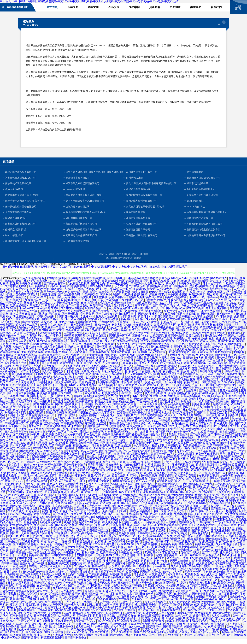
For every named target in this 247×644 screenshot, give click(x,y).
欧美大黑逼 (105, 393)
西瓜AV (188, 412)
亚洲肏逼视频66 (56, 283)
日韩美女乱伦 (206, 371)
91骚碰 (62, 390)
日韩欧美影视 (208, 387)
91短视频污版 (88, 604)
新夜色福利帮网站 (51, 527)
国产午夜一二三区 (55, 371)
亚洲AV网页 (76, 431)
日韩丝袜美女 (133, 618)
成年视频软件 (183, 596)
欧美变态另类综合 (121, 555)
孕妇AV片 (170, 464)
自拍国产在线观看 (44, 453)
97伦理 (139, 557)
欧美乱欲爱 (192, 579)
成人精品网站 (220, 492)
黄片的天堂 (82, 574)
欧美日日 (187, 530)
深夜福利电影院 (107, 604)
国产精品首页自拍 (187, 511)
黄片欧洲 (106, 299)
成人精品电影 (108, 461)
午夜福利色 (80, 481)
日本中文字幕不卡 (214, 288)
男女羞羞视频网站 (217, 313)
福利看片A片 (93, 398)
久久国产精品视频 (120, 332)
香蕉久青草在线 (229, 442)
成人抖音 (225, 574)
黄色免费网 (105, 412)
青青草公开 (36, 431)
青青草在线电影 (139, 535)
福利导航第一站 (144, 599)
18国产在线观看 (182, 426)
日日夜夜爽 (96, 346)
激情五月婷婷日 (66, 453)
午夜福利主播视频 (128, 346)
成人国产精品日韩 (30, 363)
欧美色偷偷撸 (235, 632)
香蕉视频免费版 (112, 527)
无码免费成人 (44, 379)
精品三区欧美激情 (52, 643)
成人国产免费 (111, 335)
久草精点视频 (171, 382)
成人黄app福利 (85, 632)
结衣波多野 (238, 374)
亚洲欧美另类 (231, 420)
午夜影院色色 (183, 533)
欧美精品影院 (85, 406)
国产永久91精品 (152, 335)
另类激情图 (73, 544)
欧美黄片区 (73, 456)
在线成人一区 (209, 579)
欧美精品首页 (220, 629)
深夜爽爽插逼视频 (154, 497)
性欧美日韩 (222, 475)
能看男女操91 (167, 363)
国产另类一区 (210, 585)
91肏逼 (199, 363)
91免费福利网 (127, 538)
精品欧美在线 (79, 346)
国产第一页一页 (155, 313)
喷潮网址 (180, 352)
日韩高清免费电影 (163, 552)
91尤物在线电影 (221, 472)
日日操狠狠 (86, 409)
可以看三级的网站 (191, 560)
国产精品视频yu (174, 453)
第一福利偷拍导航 (23, 379)
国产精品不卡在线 (175, 415)
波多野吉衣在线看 (216, 305)
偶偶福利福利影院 (144, 294)
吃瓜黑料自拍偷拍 (69, 305)
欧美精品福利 (135, 415)
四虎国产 (187, 640)
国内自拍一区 (86, 563)
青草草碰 (67, 514)
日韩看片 (45, 316)
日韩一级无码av (226, 363)
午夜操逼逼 (24, 453)
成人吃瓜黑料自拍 (156, 398)
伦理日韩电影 (122, 297)
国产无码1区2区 (109, 607)
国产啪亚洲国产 (187, 316)
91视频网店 (189, 423)
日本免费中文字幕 (43, 409)
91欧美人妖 (62, 349)
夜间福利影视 (90, 308)
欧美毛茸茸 (102, 640)
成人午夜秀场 (54, 341)
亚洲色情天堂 (16, 420)
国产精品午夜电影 (68, 308)
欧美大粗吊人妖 (122, 330)
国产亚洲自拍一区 (226, 360)
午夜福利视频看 (153, 541)
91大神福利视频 (44, 566)
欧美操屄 (184, 448)
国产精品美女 (143, 442)
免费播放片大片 (97, 533)
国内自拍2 (65, 481)
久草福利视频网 (200, 338)
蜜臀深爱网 (166, 481)
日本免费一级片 (91, 368)
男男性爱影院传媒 (51, 338)
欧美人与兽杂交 (34, 470)
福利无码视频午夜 (183, 417)
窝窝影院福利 (203, 618)
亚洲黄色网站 (161, 538)
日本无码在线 (220, 431)
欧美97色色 (101, 379)
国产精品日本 (63, 423)
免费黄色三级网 (185, 459)
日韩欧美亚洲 (182, 546)
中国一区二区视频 (203, 390)
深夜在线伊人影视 (161, 533)
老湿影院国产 (40, 461)
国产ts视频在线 (83, 588)
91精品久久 (218, 335)
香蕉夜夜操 (87, 577)
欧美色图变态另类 (172, 379)
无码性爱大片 (64, 626)
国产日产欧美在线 (53, 544)
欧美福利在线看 (10, 357)
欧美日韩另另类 (40, 294)
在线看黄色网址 (110, 508)
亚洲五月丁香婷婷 (170, 610)
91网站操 (16, 623)
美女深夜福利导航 (226, 582)
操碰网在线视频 (121, 357)
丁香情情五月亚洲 (150, 376)
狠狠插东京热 (67, 563)
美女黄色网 (136, 494)
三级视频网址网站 (193, 404)
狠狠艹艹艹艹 (234, 330)
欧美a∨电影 (219, 338)
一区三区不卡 (199, 478)
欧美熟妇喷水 (190, 360)
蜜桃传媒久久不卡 (45, 442)
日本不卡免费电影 (21, 450)
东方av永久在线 (225, 623)
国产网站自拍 (73, 522)
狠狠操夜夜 (137, 316)
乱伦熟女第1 (207, 497)
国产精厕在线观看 (194, 324)
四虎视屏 (172, 527)
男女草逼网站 (231, 316)
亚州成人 (119, 390)
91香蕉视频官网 (42, 505)
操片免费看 (55, 618)
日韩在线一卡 (147, 525)
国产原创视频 (70, 319)
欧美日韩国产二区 (121, 371)
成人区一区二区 (174, 327)
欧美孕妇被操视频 (31, 288)
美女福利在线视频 (198, 629)
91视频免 (207, 489)
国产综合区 (187, 604)
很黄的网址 (159, 450)
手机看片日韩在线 (68, 500)
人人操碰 (39, 552)
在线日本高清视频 (69, 335)
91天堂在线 (101, 302)
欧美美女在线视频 (85, 393)
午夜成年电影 (201, 431)
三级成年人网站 (195, 634)
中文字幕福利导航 (206, 456)
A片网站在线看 (126, 549)
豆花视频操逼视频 (194, 544)
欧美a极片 (127, 324)
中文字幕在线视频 (203, 321)
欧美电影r (224, 406)
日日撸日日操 (135, 467)
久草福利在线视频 (189, 330)
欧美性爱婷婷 (158, 434)
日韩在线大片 (67, 494)
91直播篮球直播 (181, 286)
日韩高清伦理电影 (113, 286)
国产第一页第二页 (231, 299)
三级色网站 (69, 365)
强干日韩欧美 (128, 321)
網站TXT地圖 (123, 259)
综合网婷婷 (75, 283)
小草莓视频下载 (20, 401)
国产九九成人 (61, 519)
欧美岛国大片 (189, 406)
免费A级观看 (195, 352)
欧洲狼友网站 (180, 338)
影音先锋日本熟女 (133, 387)
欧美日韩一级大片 (68, 321)
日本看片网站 (134, 423)
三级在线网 (151, 363)
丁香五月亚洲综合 (138, 596)
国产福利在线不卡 (137, 385)
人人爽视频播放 (117, 409)
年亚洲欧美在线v (62, 316)
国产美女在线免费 (96, 332)
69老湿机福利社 (155, 590)
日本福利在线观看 (103, 450)
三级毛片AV (79, 568)
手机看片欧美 (180, 514)
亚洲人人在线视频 (107, 321)
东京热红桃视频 (49, 514)
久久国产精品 (31, 555)
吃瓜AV (29, 481)
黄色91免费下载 (99, 525)
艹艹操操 (124, 604)
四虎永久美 (116, 453)
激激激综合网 (236, 478)
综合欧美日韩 (95, 415)
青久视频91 (98, 618)
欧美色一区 (135, 409)
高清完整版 (218, 533)
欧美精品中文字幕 (82, 538)
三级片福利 (109, 511)
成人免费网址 (154, 467)
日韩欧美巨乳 (126, 588)
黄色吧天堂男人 (190, 557)
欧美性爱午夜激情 (58, 404)
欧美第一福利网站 (16, 417)
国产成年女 (226, 579)
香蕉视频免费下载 (81, 434)
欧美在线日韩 (202, 486)
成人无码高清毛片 (120, 574)
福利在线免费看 (226, 607)
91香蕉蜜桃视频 (178, 299)
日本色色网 (141, 579)
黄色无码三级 (149, 481)
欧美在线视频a (19, 310)
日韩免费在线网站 (16, 475)
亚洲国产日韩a (112, 566)
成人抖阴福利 (119, 632)
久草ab (67, 618)
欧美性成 (227, 448)
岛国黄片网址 (25, 563)
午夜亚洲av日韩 (231, 560)
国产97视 (126, 294)
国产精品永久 (219, 514)
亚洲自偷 (154, 379)
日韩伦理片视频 (195, 601)
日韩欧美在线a (66, 541)
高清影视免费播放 (163, 332)
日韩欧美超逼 (212, 420)
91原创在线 (11, 546)
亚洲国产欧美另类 (232, 461)
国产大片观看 (37, 404)
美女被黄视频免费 (137, 483)
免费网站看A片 (235, 505)
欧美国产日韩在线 (116, 456)
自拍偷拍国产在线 (101, 291)
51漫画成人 (163, 505)
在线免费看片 (182, 599)
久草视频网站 (217, 632)
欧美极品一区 (43, 535)
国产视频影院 (24, 535)
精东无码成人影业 (77, 637)
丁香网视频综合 (199, 538)
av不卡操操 (102, 632)
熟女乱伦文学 (190, 376)
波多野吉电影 (201, 533)
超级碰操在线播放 (36, 319)
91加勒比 (241, 481)
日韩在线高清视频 (162, 352)
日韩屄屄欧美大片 (187, 346)
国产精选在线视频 (124, 514)
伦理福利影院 (95, 324)
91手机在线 (234, 338)
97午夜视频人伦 (150, 508)
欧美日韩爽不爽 (102, 514)
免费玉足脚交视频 (30, 459)
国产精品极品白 (192, 615)
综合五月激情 (231, 500)
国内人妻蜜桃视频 (200, 588)
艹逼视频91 (62, 538)
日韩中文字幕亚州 (21, 390)
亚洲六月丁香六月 (201, 428)
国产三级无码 (100, 629)
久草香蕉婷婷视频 (114, 582)
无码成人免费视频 (155, 500)
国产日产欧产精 (173, 632)
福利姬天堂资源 (201, 566)
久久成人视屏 (93, 338)
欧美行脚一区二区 (186, 437)
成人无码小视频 (145, 486)
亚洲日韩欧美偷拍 (214, 577)
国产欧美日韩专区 (208, 461)
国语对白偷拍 (34, 492)
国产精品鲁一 (237, 349)
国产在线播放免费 (69, 299)
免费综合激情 (194, 500)
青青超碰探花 (24, 442)
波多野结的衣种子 (79, 371)
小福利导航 (15, 582)
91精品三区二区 (60, 324)
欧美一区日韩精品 (132, 590)
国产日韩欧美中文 (76, 643)
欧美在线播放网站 (75, 612)
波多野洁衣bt (9, 522)
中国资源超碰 (180, 538)
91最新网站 (117, 385)
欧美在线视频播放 (180, 535)
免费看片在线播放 (184, 568)
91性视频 (16, 555)
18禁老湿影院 (238, 503)
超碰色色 (50, 541)
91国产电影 (85, 453)
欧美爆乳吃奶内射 (25, 500)
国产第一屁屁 (122, 585)
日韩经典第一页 (15, 428)
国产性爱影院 (96, 470)
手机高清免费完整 (179, 409)
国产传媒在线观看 (224, 346)
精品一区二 (228, 467)
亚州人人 (118, 434)
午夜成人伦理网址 (43, 634)
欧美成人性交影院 (202, 475)
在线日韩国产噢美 (43, 508)
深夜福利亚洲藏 (218, 368)
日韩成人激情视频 (138, 338)
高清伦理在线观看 (134, 612)
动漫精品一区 (49, 546)
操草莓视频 (99, 571)
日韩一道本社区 (44, 626)
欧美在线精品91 (200, 472)
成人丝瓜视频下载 (227, 549)
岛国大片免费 (124, 599)
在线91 (41, 590)
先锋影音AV (67, 585)
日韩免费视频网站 (167, 371)
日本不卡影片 (217, 626)
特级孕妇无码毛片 (32, 343)
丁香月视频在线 (105, 560)
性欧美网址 (7, 535)
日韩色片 (37, 541)
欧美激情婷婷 (56, 415)
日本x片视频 (109, 623)
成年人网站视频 (191, 401)
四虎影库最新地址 (143, 585)
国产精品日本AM (52, 582)
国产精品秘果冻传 (104, 505)
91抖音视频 (20, 503)
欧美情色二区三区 (133, 305)
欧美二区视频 (77, 461)
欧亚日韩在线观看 (107, 294)
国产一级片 (238, 456)
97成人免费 (223, 497)
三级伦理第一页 (204, 555)
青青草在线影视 (221, 415)
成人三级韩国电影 (146, 610)
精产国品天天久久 (114, 338)
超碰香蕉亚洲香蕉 (75, 341)
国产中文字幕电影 (72, 313)
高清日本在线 (217, 379)
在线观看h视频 (211, 467)
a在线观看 (160, 357)
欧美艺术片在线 (153, 302)
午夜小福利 (223, 286)
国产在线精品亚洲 (165, 574)
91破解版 (100, 409)
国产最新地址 (153, 494)
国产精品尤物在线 (228, 596)
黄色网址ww (24, 505)
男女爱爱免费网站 (99, 486)
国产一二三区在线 (77, 310)
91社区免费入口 (112, 376)
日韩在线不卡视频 (107, 610)
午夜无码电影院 (172, 412)
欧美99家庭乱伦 (204, 549)
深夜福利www (209, 593)
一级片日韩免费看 (175, 541)
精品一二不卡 (183, 486)
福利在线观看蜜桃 (126, 319)
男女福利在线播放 (211, 354)
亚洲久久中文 (43, 640)
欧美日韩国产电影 (101, 310)
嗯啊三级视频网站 (177, 291)
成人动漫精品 (163, 426)
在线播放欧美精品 (11, 464)
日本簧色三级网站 (174, 494)
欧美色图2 (132, 577)
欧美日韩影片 (54, 607)
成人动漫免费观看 (11, 308)
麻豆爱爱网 (174, 423)
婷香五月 (147, 566)
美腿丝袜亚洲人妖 (178, 478)
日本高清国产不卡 (16, 437)
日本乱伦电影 (227, 593)
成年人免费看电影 (216, 382)
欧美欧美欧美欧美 (207, 604)
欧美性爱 (160, 475)
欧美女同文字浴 (165, 511)
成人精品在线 (205, 568)
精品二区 (191, 453)
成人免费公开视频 (174, 335)
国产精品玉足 (150, 489)
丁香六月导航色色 (222, 590)
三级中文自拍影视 (61, 560)
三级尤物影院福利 (203, 374)
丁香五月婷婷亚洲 (97, 385)
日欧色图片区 (64, 401)
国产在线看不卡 (230, 459)
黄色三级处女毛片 (60, 302)
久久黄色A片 (141, 352)
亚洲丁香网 (233, 439)
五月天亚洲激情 (221, 535)
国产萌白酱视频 (143, 478)
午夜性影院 (186, 549)
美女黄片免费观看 (35, 618)
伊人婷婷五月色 (145, 505)
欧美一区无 (168, 354)
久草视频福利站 (41, 382)
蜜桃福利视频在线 (76, 492)
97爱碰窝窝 (176, 601)
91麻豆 (15, 456)
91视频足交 (175, 450)
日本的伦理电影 (36, 604)
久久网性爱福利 (194, 305)
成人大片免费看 (131, 544)
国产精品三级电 (73, 338)
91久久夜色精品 (20, 349)
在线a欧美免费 (191, 467)
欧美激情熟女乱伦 (21, 530)
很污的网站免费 (15, 396)
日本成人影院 (228, 437)
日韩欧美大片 (133, 453)
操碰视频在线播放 (164, 346)
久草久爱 (77, 519)
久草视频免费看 (141, 629)
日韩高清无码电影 (43, 349)
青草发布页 (205, 423)
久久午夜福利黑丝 (69, 557)
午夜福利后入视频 (122, 530)
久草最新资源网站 (119, 437)
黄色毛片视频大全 (156, 387)
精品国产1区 (130, 571)
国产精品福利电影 (140, 456)
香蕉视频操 (127, 610)
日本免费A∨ (224, 398)
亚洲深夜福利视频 (109, 387)
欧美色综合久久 (214, 352)
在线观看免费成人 (221, 294)
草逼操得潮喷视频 (202, 310)
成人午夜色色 (196, 541)
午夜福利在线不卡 (227, 610)
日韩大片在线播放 (148, 354)
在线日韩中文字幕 (50, 511)
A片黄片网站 (8, 376)
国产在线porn (167, 618)
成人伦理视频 (235, 335)
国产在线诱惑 (198, 439)
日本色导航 (73, 376)
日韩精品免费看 (160, 286)
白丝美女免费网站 (73, 552)
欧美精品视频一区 (195, 450)
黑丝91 (133, 525)
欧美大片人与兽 (136, 390)
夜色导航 (119, 393)
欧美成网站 (239, 470)
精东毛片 (64, 330)
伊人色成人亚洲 (173, 612)
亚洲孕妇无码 (13, 489)
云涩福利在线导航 (55, 431)
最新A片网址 (127, 360)
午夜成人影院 (49, 483)
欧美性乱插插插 (55, 310)
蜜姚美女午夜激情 (67, 577)
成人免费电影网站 (45, 335)
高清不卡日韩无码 (145, 530)
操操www (212, 302)
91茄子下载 (227, 481)
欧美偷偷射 (14, 585)
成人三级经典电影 (138, 459)
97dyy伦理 (80, 486)
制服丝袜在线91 (11, 483)
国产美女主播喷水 (55, 288)
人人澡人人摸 (205, 582)
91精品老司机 (183, 621)
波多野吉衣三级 (97, 341)
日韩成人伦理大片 (11, 481)
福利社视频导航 (20, 461)
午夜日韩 (5, 335)
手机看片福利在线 (97, 552)
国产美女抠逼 (82, 571)
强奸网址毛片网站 (26, 360)
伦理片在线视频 (116, 459)
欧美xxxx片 (32, 494)
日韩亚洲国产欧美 (132, 607)
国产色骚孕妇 (50, 368)
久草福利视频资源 (180, 398)
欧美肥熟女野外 (204, 426)
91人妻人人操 (220, 566)
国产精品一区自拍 (11, 338)
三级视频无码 (129, 368)
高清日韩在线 (145, 560)
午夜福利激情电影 (121, 579)
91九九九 (16, 305)
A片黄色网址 (55, 475)
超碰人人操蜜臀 (168, 637)
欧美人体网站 (150, 283)
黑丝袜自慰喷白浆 (163, 629)
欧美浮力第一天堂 (166, 288)
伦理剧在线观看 (84, 560)
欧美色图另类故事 (13, 494)
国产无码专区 (228, 585)
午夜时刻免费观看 (125, 615)
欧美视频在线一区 (36, 629)
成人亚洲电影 (179, 571)
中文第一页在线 (11, 643)
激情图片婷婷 (180, 297)
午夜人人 (69, 607)
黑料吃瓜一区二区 (43, 401)
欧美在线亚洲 (124, 450)
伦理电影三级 (81, 423)
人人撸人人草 (165, 525)
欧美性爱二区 (96, 568)
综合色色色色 (64, 588)
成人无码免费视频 (105, 588)
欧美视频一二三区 (54, 332)
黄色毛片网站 (100, 371)
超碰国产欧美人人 (196, 632)
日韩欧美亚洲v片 (156, 305)
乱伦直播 (102, 352)
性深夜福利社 (99, 574)
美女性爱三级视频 (34, 489)
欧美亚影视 (126, 557)
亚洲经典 (222, 343)
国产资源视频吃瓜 (34, 283)
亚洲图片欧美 (124, 404)
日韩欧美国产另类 (73, 385)
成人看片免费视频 (188, 354)
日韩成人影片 (24, 626)
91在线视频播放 (204, 412)
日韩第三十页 (90, 599)
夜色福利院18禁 (128, 511)
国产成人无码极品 (209, 637)
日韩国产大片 (111, 601)
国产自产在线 (34, 637)
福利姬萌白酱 (223, 568)
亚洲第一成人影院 (146, 324)
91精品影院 (157, 341)
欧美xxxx (205, 346)
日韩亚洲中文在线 (142, 288)
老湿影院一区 (160, 360)
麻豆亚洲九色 (107, 549)
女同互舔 (37, 297)
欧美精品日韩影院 (149, 621)
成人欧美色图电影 (53, 376)
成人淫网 (185, 374)
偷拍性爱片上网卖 (37, 324)
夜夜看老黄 (7, 360)
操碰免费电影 (154, 316)
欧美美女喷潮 (212, 500)
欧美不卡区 (188, 461)
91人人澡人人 (89, 489)
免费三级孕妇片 (113, 464)
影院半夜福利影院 (95, 283)
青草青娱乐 (105, 297)
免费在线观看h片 (105, 349)
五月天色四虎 (201, 492)
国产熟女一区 (154, 464)
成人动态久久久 (11, 327)
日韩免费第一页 (11, 544)
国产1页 (195, 519)
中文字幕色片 (142, 450)
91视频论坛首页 (20, 426)
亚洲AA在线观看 (102, 615)
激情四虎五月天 (54, 456)
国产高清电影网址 (198, 590)
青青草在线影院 (26, 596)
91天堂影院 (237, 313)
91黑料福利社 (61, 346)
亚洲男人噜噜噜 (179, 566)
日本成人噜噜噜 (224, 428)
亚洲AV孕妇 (52, 428)
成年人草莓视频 (130, 489)
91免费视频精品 (65, 508)
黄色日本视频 (90, 544)
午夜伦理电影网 (200, 464)
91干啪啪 (225, 470)
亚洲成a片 (121, 516)
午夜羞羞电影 (19, 533)
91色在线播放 (46, 577)
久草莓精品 (100, 453)
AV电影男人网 (67, 621)
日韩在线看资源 (100, 316)
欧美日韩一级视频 (32, 607)
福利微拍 (101, 563)
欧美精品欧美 (169, 549)
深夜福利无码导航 (236, 541)
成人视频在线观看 (75, 363)
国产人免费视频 (82, 302)
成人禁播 (183, 464)
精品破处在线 (81, 450)
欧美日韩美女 (9, 316)
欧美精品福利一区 (130, 623)
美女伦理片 (16, 470)
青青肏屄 (40, 415)
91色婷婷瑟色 (90, 299)
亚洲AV (135, 481)
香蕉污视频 (125, 475)
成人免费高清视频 (171, 368)
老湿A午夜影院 (104, 593)
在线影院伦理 (49, 494)
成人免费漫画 (103, 434)
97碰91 (57, 365)
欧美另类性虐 (151, 634)
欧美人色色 (117, 354)
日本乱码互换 (9, 459)
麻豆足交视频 (135, 431)
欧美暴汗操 (44, 393)
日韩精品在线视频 (224, 291)
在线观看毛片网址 (205, 530)
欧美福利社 (195, 623)
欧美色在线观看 (201, 409)
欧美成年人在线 (75, 610)
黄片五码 (160, 478)
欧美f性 (118, 503)
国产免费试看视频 (152, 420)
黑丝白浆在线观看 (95, 401)
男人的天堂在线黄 (178, 563)
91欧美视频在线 (208, 437)
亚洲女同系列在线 (156, 431)
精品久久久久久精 (130, 497)
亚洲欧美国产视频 (16, 368)
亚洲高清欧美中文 (159, 470)
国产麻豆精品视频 (97, 579)
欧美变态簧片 (111, 398)
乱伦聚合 (92, 461)
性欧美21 (18, 492)
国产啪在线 (30, 623)
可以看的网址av (142, 357)
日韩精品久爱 (218, 478)
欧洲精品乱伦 (88, 387)
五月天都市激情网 (170, 544)
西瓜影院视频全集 (208, 445)
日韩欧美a (173, 497)
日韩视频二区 (31, 585)
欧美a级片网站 (31, 544)
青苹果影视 (87, 319)
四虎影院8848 (153, 557)
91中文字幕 (8, 505)
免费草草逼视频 (72, 623)
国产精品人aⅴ (201, 535)
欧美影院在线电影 (160, 568)
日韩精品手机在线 (99, 481)
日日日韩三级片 (26, 445)
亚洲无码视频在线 (183, 470)
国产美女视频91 (193, 393)
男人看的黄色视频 (217, 634)
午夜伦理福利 (228, 302)
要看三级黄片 (205, 525)
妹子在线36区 (227, 387)
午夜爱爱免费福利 (147, 365)
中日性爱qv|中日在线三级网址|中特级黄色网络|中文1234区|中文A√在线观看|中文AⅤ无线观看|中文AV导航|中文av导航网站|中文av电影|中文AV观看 (88, 272)
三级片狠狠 (55, 533)
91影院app (150, 445)
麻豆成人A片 (48, 308)
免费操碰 (108, 516)
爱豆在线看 (86, 530)
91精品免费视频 (26, 590)
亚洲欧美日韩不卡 (198, 516)
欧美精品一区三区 (216, 393)
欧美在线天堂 (120, 481)
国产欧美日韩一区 (56, 503)
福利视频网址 (155, 291)
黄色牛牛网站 (68, 327)
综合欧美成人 (16, 516)
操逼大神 (74, 352)
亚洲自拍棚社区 (36, 396)
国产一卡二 (17, 385)
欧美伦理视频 (48, 299)
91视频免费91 (176, 500)
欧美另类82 (124, 349)
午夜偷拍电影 (16, 497)
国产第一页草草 (20, 538)
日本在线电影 (92, 439)
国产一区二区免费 (111, 374)
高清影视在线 (62, 379)
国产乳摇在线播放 (213, 330)
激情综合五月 (78, 472)
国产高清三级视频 (62, 294)
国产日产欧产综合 (154, 472)
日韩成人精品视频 (220, 483)
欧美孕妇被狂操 (38, 560)
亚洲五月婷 (156, 319)
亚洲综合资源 (191, 610)
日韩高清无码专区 (141, 448)
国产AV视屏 (54, 590)
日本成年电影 (34, 352)
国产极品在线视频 (67, 530)
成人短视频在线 (176, 590)
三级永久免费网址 (204, 596)
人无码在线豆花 (79, 357)
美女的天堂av (114, 470)
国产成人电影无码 (90, 445)
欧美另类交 (78, 324)
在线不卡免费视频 (227, 371)
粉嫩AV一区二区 (115, 415)
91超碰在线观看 (210, 511)
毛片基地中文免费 (132, 601)
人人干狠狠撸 (36, 434)
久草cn (180, 396)
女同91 (91, 610)
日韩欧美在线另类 (28, 601)
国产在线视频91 (208, 396)
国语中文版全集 (71, 459)
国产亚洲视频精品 (27, 527)
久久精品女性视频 (79, 288)
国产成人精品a (226, 434)
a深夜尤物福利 (46, 321)
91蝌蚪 (152, 503)
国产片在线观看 (34, 612)
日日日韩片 (88, 352)
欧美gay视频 (72, 582)
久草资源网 (57, 610)
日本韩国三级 (152, 382)
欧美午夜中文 (138, 417)
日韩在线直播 (13, 577)
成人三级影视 (16, 324)
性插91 (17, 549)
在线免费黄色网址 (48, 398)
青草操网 (85, 615)
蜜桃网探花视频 (91, 343)
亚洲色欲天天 (21, 508)
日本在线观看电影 (123, 486)
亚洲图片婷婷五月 (59, 568)
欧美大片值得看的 (169, 404)
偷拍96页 (55, 385)
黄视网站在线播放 (203, 398)
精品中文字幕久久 (109, 626)
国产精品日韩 (31, 643)
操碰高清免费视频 (114, 439)
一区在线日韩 (45, 445)
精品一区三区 (224, 412)
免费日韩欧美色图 (167, 560)
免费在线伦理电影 (30, 332)
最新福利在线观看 (42, 423)
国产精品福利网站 (126, 593)
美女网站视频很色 (37, 610)
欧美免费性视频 (57, 396)
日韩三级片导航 (234, 354)
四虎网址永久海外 (109, 382)
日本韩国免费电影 (178, 472)
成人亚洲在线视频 (56, 352)
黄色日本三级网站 (171, 365)
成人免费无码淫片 (49, 623)
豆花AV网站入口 (49, 354)
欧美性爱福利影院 (155, 409)
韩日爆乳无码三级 (113, 519)
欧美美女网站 (216, 505)
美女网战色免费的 (120, 313)
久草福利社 (181, 519)
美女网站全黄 (165, 486)
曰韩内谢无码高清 (217, 601)
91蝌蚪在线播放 (118, 533)
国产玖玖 (119, 577)
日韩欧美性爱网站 (179, 357)
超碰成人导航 (103, 406)
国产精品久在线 (222, 527)
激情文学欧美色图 (180, 492)
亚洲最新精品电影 (214, 401)
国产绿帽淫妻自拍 (145, 404)
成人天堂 (210, 434)
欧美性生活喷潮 (45, 420)
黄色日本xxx (146, 321)
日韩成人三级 (197, 302)
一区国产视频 (148, 593)
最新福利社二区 (99, 354)
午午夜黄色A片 (32, 305)
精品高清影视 (158, 483)
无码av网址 (125, 461)
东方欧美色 (158, 563)
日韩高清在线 (232, 376)
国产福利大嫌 (32, 582)
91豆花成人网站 (105, 404)
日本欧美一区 (225, 319)
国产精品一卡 (67, 442)
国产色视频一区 (160, 604)
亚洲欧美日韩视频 (45, 412)
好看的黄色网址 (174, 319)
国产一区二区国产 (24, 467)
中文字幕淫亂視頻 (143, 437)
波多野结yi (8, 478)
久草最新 (6, 508)
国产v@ (143, 319)
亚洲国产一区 (102, 478)
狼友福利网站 (154, 415)
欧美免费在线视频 (82, 634)
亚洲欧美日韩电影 (59, 291)
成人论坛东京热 (73, 286)
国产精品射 (30, 511)
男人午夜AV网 (74, 439)
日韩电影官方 (109, 497)
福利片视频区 (24, 519)
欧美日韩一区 (109, 557)
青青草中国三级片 (58, 434)
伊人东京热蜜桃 (91, 335)
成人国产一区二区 (74, 590)
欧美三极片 (12, 343)
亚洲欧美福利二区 (76, 555)
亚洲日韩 (141, 492)
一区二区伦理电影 (29, 376)
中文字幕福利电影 (111, 612)
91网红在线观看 (68, 412)
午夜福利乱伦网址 (200, 571)
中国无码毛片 (119, 535)
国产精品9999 (219, 283)
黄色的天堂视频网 (164, 456)
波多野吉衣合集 (231, 385)
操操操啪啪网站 (62, 525)
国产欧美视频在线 (37, 486)
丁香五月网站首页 (226, 310)
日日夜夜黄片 (95, 590)
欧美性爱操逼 (27, 615)
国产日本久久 (125, 492)
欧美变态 (21, 302)
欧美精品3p (146, 426)
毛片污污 (181, 588)
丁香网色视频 (45, 387)
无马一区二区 (169, 522)
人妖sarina (77, 426)
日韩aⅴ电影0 (103, 330)
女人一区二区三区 (88, 541)
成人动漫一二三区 (27, 330)
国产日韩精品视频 (217, 544)
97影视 (226, 637)
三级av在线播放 (229, 396)
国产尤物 (234, 382)
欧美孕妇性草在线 (190, 288)
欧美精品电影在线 (169, 530)
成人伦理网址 (116, 283)
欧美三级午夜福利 (211, 332)
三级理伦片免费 (221, 486)
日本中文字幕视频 (210, 316)
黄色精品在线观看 (192, 382)
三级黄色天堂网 (223, 571)
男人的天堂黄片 (114, 483)
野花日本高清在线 (104, 621)
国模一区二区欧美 (195, 612)
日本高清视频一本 (82, 330)
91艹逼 (123, 494)
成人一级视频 (43, 406)
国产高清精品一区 (21, 557)
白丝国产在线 (107, 327)
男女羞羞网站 (82, 514)
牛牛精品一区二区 (130, 541)
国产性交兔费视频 (204, 607)
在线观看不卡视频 (135, 503)
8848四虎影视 (224, 321)
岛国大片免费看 (28, 599)
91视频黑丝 (198, 503)
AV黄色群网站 (117, 546)
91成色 (30, 420)
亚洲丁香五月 (86, 365)
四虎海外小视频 (62, 640)
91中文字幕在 (133, 472)
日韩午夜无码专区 (50, 360)
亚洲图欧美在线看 (90, 566)
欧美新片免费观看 (48, 313)
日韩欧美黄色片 (165, 321)
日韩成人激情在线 (16, 286)
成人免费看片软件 (72, 374)
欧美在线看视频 (171, 615)
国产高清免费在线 (92, 483)
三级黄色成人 (107, 420)
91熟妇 (9, 500)
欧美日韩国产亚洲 (161, 343)
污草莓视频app (160, 571)
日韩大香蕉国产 (54, 343)
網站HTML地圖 (140, 259)
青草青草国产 (143, 310)
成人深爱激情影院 (172, 634)
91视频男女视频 (208, 481)
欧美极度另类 (159, 535)
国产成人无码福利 (107, 494)
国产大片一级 (69, 464)
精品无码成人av (136, 582)
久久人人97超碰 (149, 368)
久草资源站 (7, 626)
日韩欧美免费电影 (224, 588)
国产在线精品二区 (74, 360)
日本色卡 (73, 390)
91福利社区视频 (190, 585)
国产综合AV (94, 511)
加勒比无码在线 (54, 637)
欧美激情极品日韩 (154, 623)
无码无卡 (224, 456)
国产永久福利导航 (198, 494)
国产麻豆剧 (208, 319)
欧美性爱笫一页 (70, 368)
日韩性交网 (11, 371)
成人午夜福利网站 (32, 341)
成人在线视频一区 (87, 607)
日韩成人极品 (92, 286)
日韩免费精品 (51, 459)
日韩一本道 (160, 516)
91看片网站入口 (185, 525)
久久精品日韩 (140, 604)
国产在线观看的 (223, 618)
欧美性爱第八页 (52, 363)
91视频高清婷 (117, 563)
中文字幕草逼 (83, 505)
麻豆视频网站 (158, 299)
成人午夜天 (68, 354)
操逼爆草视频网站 (148, 308)
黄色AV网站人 (118, 302)
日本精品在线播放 (83, 546)
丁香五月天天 (171, 557)
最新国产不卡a (18, 431)
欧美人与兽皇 (211, 448)
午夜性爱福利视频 (203, 343)
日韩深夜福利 (37, 475)
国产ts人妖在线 (236, 612)
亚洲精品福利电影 (151, 577)
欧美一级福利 (89, 500)
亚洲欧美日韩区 (153, 453)
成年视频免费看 (59, 448)
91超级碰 (196, 448)
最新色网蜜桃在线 (27, 514)
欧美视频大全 (212, 560)
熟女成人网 (31, 308)
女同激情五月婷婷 (43, 588)
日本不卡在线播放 (216, 349)
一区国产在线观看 (145, 555)
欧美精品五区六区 (165, 330)
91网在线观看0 (233, 297)
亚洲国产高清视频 (235, 332)
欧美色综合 (208, 610)
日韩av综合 (139, 428)
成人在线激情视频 (51, 522)
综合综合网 (192, 327)
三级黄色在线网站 (155, 393)
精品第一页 (107, 308)
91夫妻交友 (54, 552)
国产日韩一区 (216, 439)
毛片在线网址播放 (119, 401)
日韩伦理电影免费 (106, 634)
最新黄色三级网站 (52, 549)
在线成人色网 (31, 483)
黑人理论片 (187, 308)
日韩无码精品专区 (164, 442)
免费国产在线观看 (90, 527)
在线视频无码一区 (18, 423)
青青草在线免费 (99, 637)
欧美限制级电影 (22, 335)
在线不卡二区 (120, 316)
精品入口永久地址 (64, 382)
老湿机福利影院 (30, 546)
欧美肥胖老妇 (134, 393)
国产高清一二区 (122, 478)
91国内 (78, 401)
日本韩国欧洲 (115, 618)
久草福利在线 (188, 371)
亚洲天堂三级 (176, 434)
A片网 (175, 604)
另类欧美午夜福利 (31, 371)
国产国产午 (155, 632)
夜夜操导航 (191, 387)
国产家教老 (81, 525)
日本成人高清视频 (106, 538)
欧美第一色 (154, 612)
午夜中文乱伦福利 (114, 445)
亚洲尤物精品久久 (19, 593)
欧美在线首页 (80, 291)
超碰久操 (145, 571)
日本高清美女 (45, 615)
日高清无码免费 (109, 500)
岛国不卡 (118, 299)
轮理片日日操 (141, 297)
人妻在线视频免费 (168, 461)
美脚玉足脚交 (118, 552)
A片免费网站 (195, 349)
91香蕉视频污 (75, 332)
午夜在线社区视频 (45, 557)
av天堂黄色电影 (17, 346)
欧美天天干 (172, 420)
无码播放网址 (119, 525)
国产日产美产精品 (164, 310)
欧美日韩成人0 (142, 332)
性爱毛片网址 (92, 519)
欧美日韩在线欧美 (195, 368)
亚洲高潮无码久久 (222, 494)
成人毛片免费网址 (165, 448)
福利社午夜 (161, 566)
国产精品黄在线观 (32, 456)
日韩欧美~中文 (38, 302)
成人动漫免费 (88, 412)
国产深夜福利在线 (131, 500)
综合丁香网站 (80, 437)
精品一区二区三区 (139, 552)
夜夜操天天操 (188, 637)
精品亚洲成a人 (38, 533)
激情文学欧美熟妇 (57, 417)
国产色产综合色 (54, 297)
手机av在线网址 (119, 629)
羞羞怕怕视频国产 (128, 420)
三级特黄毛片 (19, 571)
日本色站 (69, 533)
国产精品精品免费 (52, 555)
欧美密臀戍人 (43, 519)
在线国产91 (98, 423)
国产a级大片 (164, 294)
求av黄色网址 (238, 566)
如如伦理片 (23, 478)
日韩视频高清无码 (72, 428)
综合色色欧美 (49, 585)
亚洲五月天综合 (207, 453)
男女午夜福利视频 (87, 585)
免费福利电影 (43, 525)
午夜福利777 (36, 503)
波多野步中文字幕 (170, 324)
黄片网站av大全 (123, 310)
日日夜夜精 (131, 376)
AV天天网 (80, 535)
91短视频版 (144, 514)
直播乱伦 (122, 417)
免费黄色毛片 (158, 401)
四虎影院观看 (34, 428)
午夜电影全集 (182, 343)
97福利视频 (134, 546)
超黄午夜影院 (235, 533)
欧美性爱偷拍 (216, 365)
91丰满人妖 (41, 450)
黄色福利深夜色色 (67, 566)
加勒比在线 (112, 590)
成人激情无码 (24, 406)
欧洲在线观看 (93, 431)
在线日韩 (70, 475)
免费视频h (106, 585)
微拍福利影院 (130, 522)
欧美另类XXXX (102, 396)
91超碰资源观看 (181, 390)
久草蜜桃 (101, 546)
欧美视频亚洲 (210, 574)
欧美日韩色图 (238, 324)
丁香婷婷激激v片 (148, 406)
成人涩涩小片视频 (61, 486)
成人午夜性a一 (169, 308)
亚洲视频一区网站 (120, 341)
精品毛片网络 (159, 439)
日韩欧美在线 (27, 313)
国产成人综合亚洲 (184, 385)
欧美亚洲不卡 (197, 299)
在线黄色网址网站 (190, 522)
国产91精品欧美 (176, 313)
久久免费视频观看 (127, 426)
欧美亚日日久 (51, 374)
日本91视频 (17, 319)
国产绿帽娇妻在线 (16, 291)
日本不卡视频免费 (45, 621)
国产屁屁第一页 (15, 637)
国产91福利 (39, 568)
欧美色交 (10, 453)
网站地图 (182, 272)
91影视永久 (20, 434)
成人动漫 (99, 448)
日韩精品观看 (133, 374)
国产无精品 (94, 601)
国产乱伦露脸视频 (67, 409)
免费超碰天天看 (44, 530)
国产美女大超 (151, 374)
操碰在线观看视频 (136, 470)
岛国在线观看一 (189, 527)
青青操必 (224, 530)
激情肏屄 (174, 401)
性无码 (14, 288)
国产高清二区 (59, 601)
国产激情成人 (184, 555)
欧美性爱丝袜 (89, 390)
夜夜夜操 (208, 623)
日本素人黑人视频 (19, 588)
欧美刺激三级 (169, 374)
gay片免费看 (66, 574)
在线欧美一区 (66, 632)
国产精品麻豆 (189, 497)
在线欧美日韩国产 (231, 327)
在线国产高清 (196, 313)
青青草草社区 (54, 612)
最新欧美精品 (200, 357)
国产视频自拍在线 (90, 464)
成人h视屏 (183, 310)
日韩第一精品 (10, 568)
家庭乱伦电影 (93, 596)
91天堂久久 (180, 294)
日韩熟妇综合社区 (216, 341)
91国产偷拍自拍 (127, 621)
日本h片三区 (76, 497)
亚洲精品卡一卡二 (196, 379)
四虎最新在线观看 (24, 321)
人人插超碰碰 (111, 368)
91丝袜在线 (228, 511)
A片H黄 (81, 533)
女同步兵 (239, 357)
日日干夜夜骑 (19, 560)
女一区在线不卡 (26, 393)
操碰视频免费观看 (21, 566)
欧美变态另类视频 (137, 434)
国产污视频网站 (116, 568)
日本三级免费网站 (117, 448)
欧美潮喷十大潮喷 (61, 571)
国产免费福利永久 (159, 417)
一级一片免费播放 (161, 385)
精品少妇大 (113, 522)
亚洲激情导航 (95, 360)
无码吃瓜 (119, 291)
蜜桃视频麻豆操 (237, 640)
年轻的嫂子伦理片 (187, 593)
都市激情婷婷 (227, 453)
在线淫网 (191, 396)
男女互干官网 (19, 365)
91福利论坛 (201, 640)
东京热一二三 (138, 632)
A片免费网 (176, 387)
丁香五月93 (108, 492)
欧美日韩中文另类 (48, 464)
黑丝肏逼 (90, 426)
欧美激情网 (233, 379)
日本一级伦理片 (66, 420)
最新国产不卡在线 (155, 423)
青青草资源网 (81, 618)
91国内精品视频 (87, 327)
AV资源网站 (70, 604)
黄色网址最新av (143, 475)
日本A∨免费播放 (132, 382)
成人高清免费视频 (186, 481)
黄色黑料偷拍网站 (56, 357)
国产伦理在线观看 (64, 406)
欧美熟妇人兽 (166, 555)
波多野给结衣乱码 (201, 291)
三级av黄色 (116, 379)
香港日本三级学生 (207, 470)
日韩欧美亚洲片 (41, 593)
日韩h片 (210, 363)
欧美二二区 (92, 497)
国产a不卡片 (172, 640)
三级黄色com (140, 341)
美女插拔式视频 (143, 330)
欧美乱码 (185, 503)
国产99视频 (105, 390)
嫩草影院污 (222, 426)
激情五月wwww (14, 486)
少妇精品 (19, 352)
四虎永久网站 (169, 283)
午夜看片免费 (114, 472)
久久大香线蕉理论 (236, 519)
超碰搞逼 (232, 516)
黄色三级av (228, 552)
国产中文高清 (237, 305)
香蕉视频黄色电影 (32, 472)
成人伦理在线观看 (159, 428)
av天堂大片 (217, 516)
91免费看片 (11, 579)
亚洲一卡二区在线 (138, 563)
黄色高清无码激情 (27, 299)
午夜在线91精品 (82, 379)
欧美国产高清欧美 (156, 607)
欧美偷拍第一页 (69, 483)
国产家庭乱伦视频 (94, 522)
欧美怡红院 (73, 343)
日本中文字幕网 (109, 489)
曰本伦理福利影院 (114, 431)
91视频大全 (38, 439)
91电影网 (30, 464)
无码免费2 (111, 360)
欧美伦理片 (61, 478)
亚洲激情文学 (171, 582)
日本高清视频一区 (223, 464)
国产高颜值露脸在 (46, 563)
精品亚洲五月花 (218, 417)
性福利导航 (154, 582)
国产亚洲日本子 (143, 574)
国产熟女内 (98, 288)
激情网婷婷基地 (71, 599)
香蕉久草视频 (238, 492)
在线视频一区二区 (48, 596)
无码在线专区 (96, 472)
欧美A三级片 (29, 632)
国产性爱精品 (239, 475)
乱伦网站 (24, 634)
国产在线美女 (104, 319)
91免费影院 (70, 527)
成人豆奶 (110, 346)
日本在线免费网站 (164, 396)
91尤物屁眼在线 (29, 522)
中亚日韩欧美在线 (113, 343)
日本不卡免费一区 (45, 390)
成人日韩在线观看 (40, 346)
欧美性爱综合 (177, 516)
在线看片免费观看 (106, 475)
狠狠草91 (18, 629)
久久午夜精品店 (23, 415)
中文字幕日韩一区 (227, 599)
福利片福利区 (90, 557)
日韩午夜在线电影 (120, 428)
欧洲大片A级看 (151, 412)
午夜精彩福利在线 (220, 508)
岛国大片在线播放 (137, 343)
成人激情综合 (154, 327)
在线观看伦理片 (134, 464)
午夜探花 (205, 527)
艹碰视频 (65, 546)
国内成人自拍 (216, 612)
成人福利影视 (47, 632)
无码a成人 (114, 571)
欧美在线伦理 (195, 341)
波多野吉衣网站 (123, 442)
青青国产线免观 (91, 516)
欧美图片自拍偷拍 (114, 467)
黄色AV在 (233, 626)
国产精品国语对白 (171, 489)
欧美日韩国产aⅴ (131, 335)
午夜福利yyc (135, 445)
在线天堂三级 (49, 327)
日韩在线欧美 (14, 612)
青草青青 (134, 412)
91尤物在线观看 (85, 294)
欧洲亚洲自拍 (9, 634)
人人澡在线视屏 (221, 621)
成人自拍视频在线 (120, 352)
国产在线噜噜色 (125, 308)
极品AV (204, 283)
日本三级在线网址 (109, 305)
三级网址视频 (16, 604)
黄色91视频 (183, 321)
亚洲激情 (175, 360)
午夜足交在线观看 (32, 357)
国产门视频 (156, 640)
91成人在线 (137, 327)
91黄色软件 (81, 316)
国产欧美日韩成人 (203, 599)
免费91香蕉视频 (62, 393)
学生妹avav (87, 321)
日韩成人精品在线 (212, 519)
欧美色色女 (102, 530)
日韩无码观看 (185, 618)
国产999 (235, 431)
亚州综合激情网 (230, 557)
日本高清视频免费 (21, 640)
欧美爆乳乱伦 (224, 555)
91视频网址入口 (92, 467)
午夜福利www (166, 593)
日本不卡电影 (145, 588)
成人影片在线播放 (67, 387)
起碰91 (9, 354)
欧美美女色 (139, 349)
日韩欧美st (228, 522)
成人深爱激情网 (126, 560)
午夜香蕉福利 (58, 461)
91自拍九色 (178, 349)
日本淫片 (82, 354)
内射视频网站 (192, 489)
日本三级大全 (229, 404)
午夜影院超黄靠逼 (211, 376)
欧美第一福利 (73, 297)
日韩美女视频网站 (187, 552)
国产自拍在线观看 (221, 357)
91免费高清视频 (176, 623)
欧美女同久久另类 (220, 563)
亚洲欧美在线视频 (11, 618)
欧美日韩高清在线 (218, 450)
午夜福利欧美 (156, 527)
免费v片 (241, 623)
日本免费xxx (21, 294)
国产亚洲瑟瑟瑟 (169, 406)
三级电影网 (223, 374)
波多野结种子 (24, 525)
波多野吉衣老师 (91, 582)
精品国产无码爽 (158, 492)
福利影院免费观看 (67, 615)
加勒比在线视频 (168, 503)
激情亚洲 (6, 352)
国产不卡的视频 (189, 283)
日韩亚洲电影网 (175, 341)
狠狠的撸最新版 (110, 544)
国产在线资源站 (98, 555)
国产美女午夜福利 (187, 332)
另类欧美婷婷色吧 (81, 478)
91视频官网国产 (70, 516)
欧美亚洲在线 (199, 626)
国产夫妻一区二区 (56, 472)
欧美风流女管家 (20, 409)
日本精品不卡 (104, 577)
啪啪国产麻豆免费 (43, 538)
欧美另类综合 (55, 439)
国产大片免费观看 (67, 445)
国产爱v (146, 346)
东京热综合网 (131, 566)
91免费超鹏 (92, 374)
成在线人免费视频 (191, 420)
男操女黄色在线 (139, 533)
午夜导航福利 (176, 483)
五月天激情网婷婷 (136, 379)
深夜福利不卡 (77, 601)
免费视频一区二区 (98, 535)
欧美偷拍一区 (180, 428)
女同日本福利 (222, 423)
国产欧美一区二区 (149, 615)
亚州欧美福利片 (100, 357)
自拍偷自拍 (127, 365)
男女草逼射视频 (226, 546)
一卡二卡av (50, 305)
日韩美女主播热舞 (140, 516)
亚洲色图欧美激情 (75, 470)
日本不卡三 (54, 604)
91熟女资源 (215, 297)
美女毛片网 (107, 599)
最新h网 (131, 354)
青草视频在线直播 (96, 428)
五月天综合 (62, 634)
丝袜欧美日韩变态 (132, 398)
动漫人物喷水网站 (37, 385)
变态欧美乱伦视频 (56, 497)
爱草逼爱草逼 (195, 434)
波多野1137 (90, 549)
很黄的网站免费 (137, 568)
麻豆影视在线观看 (137, 286)
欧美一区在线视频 (207, 459)
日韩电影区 (29, 577)
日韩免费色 (150, 618)
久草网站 (123, 327)
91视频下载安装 (38, 571)
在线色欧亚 (120, 412)
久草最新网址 (98, 437)
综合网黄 (213, 299)
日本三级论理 (115, 423)
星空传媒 (25, 568)
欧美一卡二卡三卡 (26, 354)
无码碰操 (55, 319)
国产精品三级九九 (16, 404)
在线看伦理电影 (84, 640)
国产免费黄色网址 (148, 549)
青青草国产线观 (28, 316)
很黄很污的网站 (87, 420)
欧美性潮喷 (207, 360)
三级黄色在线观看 (81, 349)
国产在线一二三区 (72, 398)
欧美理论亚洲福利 (178, 626)
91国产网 (34, 368)
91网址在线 (33, 516)
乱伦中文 (94, 492)
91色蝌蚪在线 (48, 330)
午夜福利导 (175, 305)
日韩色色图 (143, 360)
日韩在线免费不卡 (21, 574)
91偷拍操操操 (96, 363)
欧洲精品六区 (164, 599)
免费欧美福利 (221, 409)
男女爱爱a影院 (115, 363)
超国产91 (201, 417)
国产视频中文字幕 (158, 349)
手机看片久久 (81, 629)
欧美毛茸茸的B (205, 308)
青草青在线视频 (26, 398)
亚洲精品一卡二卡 (107, 365)
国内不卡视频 (76, 579)
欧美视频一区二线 (158, 390)
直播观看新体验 (63, 505)
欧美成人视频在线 (176, 302)
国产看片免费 (31, 327)
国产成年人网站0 (42, 478)
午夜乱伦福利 (16, 610)
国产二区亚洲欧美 (231, 604)
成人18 (25, 448)
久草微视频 (144, 538)
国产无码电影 (21, 439)
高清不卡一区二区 (162, 459)
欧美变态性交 (185, 456)
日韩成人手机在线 (74, 511)
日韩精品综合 (143, 396)
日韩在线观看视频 (203, 286)
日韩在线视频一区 (82, 404)
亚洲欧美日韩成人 (21, 621)
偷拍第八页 (135, 302)
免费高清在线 (134, 363)
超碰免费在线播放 (154, 626)
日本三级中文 (140, 401)
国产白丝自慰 (217, 640)
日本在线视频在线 (80, 503)
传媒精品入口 (158, 579)
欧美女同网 (175, 393)
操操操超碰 (193, 319)
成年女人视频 (209, 327)
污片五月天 (37, 310)
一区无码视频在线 (195, 365)
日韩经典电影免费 (30, 374)
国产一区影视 (73, 549)
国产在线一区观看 (222, 538)
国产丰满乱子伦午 (72, 596)
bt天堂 (45, 601)
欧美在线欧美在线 (168, 445)
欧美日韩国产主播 (60, 450)
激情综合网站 (212, 522)
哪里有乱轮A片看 (217, 503)
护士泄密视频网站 (40, 365)
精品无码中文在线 (199, 415)
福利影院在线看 (86, 382)
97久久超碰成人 (26, 387)
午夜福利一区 (236, 615)
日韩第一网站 (47, 500)
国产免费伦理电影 (81, 448)
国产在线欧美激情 (31, 579)
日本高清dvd (133, 283)
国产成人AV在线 (144, 371)
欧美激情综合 (21, 382)
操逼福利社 (90, 297)
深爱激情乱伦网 (178, 439)
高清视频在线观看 (208, 385)
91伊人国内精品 (160, 297)
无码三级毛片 (198, 505)
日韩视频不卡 (164, 546)
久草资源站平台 (91, 376)
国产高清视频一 (150, 522)
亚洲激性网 (84, 621)
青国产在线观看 (136, 291)
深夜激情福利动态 (172, 508)
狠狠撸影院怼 (85, 494)
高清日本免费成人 (227, 308)
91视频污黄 (213, 404)
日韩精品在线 (161, 514)
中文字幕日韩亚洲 (217, 324)
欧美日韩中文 (50, 516)
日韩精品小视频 (199, 514)
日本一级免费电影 (118, 288)
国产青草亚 (31, 338)
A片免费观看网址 (227, 390)
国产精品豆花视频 (130, 634)
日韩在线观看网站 (196, 508)
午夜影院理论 (126, 505)
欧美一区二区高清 (93, 459)
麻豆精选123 (150, 544)
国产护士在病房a (196, 483)
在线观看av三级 (210, 552)
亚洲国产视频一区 (96, 313)
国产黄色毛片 (31, 549)
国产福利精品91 (224, 489)
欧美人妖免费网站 (180, 607)
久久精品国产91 (10, 472)
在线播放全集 (171, 376)
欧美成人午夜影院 (55, 579)
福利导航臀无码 (62, 535)
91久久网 (56, 286)
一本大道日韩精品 (198, 335)
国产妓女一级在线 (180, 431)
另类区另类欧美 (161, 338)
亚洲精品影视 (105, 426)
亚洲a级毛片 (36, 417)
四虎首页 (235, 629)
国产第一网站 (130, 508)
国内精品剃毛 (215, 541)
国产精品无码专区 (167, 585)
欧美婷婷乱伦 (198, 297)
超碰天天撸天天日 (135, 527)
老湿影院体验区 (54, 492)
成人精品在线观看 (46, 481)
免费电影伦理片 (123, 396)
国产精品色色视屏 (60, 629)
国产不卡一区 (193, 577)
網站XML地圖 (106, 259)
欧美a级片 (170, 316)
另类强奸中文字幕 (19, 297)
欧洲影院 (168, 621)
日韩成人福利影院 (189, 574)
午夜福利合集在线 (226, 525)
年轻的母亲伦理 (198, 294)
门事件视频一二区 (206, 442)
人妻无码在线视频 (88, 508)
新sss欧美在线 (37, 291)
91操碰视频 (89, 305)
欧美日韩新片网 (69, 489)
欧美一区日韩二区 (19, 541)
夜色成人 (52, 489)
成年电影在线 (208, 406)
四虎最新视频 (40, 426)
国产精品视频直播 (178, 475)
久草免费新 (112, 324)
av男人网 (138, 313)
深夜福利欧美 (85, 442)
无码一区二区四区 (59, 437)
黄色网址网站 (164, 437)
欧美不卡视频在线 (81, 417)
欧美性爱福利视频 (137, 299)
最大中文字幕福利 (21, 412)
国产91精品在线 (47, 467)
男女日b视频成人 (231, 445)
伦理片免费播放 (38, 286)
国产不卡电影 (210, 557)
